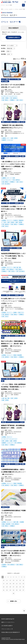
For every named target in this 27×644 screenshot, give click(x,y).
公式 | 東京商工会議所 (6, 626)
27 (14, 587)
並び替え (3, 48)
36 (20, 590)
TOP (2, 9)
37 (23, 590)
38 (14, 593)
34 (14, 590)
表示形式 (3, 45)
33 (10, 590)
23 (23, 584)
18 (7, 584)
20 (14, 584)
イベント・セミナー (9, 9)
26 (10, 587)
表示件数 (3, 54)
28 (17, 587)
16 (23, 580)
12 (10, 580)
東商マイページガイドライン (8, 622)
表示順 (3, 51)
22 (20, 584)
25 (7, 587)
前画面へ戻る (14, 601)
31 (4, 590)
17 (4, 584)
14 (17, 580)
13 (14, 580)
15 (20, 580)
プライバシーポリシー (6, 629)
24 (4, 587)
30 (23, 587)
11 (7, 580)
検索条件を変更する (14, 37)
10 (4, 580)
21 (17, 584)
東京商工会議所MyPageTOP (8, 619)
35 (17, 590)
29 (20, 587)
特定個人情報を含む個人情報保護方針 (10, 632)
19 (10, 584)
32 (7, 590)
